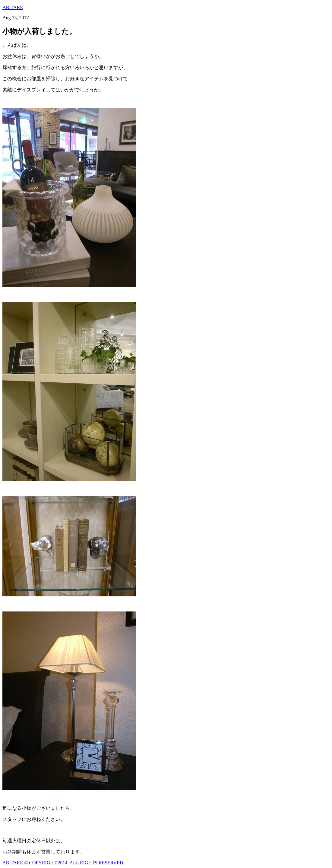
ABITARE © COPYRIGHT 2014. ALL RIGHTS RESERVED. (63, 863)
